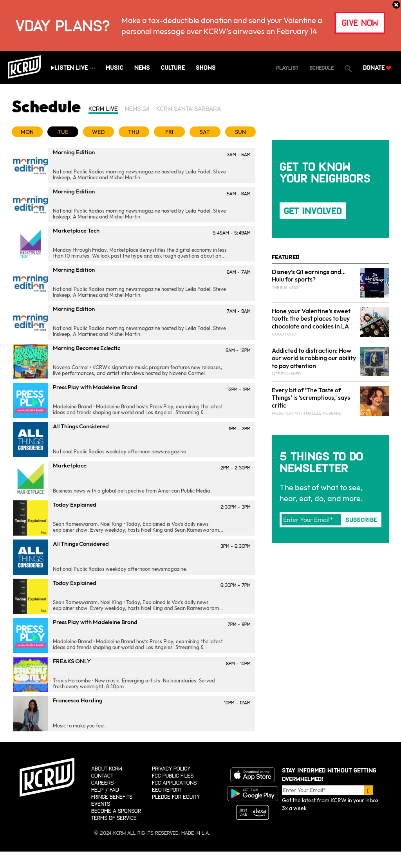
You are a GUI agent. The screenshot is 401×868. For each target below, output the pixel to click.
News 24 (137, 109)
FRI (169, 132)
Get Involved (313, 211)
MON (27, 132)
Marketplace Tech (76, 230)
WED (98, 132)
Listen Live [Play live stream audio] (71, 68)
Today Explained (75, 504)
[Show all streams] (93, 68)
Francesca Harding (78, 700)
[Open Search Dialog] (348, 69)
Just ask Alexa (253, 812)
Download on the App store (253, 775)
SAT (205, 132)
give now (360, 23)
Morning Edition (74, 152)
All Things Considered (81, 426)
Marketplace (70, 465)
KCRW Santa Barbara (189, 109)
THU (134, 132)
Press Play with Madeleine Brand (95, 387)
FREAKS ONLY (72, 661)
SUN (240, 132)
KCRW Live (103, 109)
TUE (63, 132)
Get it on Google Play (253, 794)
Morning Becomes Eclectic (87, 348)
